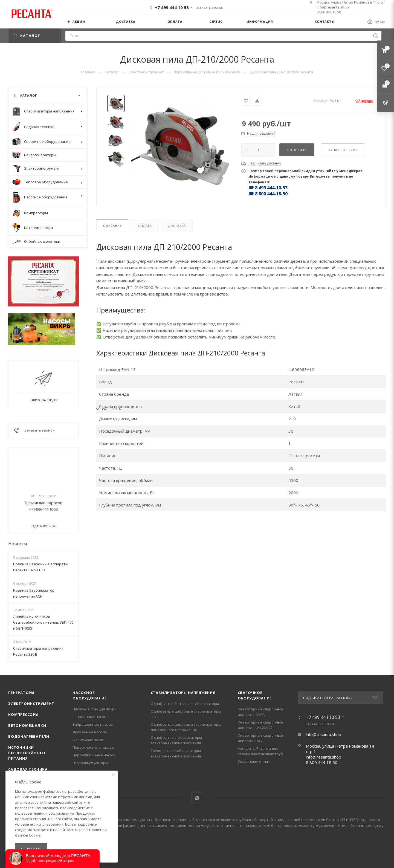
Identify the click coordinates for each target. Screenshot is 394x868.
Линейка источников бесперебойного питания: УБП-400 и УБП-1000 (43, 622)
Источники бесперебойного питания (27, 753)
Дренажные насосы (90, 732)
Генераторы (21, 693)
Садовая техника (28, 769)
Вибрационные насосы (93, 724)
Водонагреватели (29, 736)
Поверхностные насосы (93, 747)
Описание (112, 226)
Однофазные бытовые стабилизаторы (185, 704)
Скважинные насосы (90, 717)
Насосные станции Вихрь (95, 709)
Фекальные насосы (89, 740)
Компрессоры (23, 714)
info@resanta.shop (333, 7)
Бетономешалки (27, 725)
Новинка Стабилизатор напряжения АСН (34, 593)
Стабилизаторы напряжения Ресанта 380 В (38, 651)
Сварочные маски (254, 762)
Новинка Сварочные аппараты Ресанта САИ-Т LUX (41, 567)
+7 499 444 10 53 (172, 7)
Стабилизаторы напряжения (183, 693)
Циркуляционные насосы (94, 755)
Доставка (177, 226)
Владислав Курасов (44, 503)
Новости (18, 544)
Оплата (145, 226)
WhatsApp (197, 798)
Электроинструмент (31, 704)
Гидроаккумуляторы (90, 763)
